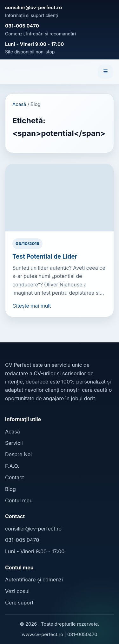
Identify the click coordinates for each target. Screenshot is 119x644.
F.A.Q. (12, 466)
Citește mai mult (32, 306)
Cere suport (19, 603)
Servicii (14, 443)
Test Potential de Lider (45, 257)
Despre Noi (18, 454)
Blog (10, 489)
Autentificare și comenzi (34, 580)
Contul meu (19, 500)
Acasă (19, 104)
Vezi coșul (17, 591)
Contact (14, 477)
